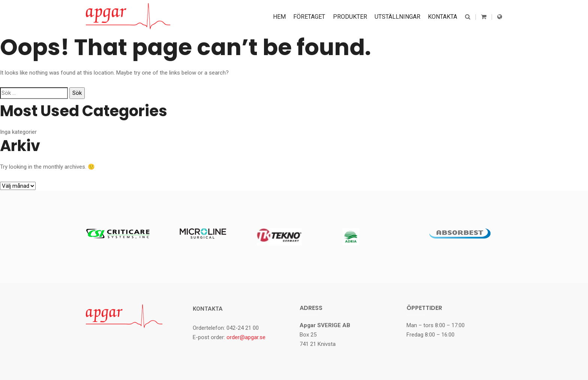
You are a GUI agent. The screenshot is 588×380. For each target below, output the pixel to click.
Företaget (310, 17)
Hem (280, 17)
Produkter (350, 17)
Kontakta (442, 17)
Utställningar (397, 17)
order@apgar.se (246, 337)
